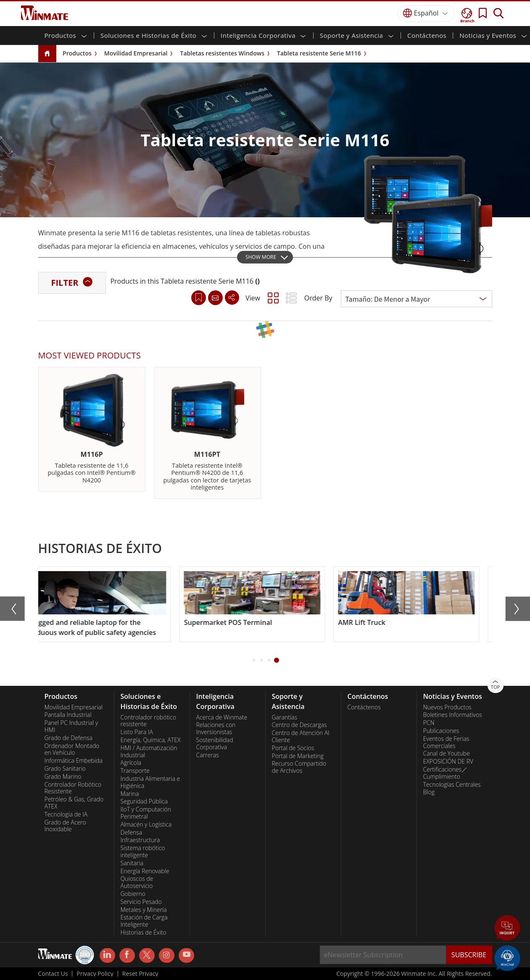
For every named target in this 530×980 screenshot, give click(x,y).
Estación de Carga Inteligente (144, 921)
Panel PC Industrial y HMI (71, 726)
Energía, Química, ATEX (151, 740)
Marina (130, 794)
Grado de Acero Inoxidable (65, 826)
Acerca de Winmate (222, 717)
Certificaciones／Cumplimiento (446, 773)
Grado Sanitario (65, 769)
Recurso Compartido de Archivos (299, 767)
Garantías (285, 717)
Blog (429, 792)
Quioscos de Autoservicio (137, 882)
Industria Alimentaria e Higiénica (150, 782)
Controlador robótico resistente (149, 721)
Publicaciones (441, 731)
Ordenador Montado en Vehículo (72, 749)
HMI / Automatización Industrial (149, 752)
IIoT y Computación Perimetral (146, 813)
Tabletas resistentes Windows (222, 53)
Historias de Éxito (144, 933)
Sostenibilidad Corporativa (215, 744)
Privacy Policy (95, 974)
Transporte (135, 771)
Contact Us (53, 974)
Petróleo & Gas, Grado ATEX (74, 803)
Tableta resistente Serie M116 (319, 53)
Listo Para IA (137, 732)
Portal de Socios (293, 748)
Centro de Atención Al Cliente (301, 736)
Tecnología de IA (66, 814)
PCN (429, 723)
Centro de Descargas (299, 725)
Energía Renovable (145, 871)
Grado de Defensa (69, 738)
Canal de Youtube (447, 753)
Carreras (208, 755)
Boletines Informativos (453, 715)
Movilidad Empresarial (136, 53)
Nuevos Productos (447, 707)
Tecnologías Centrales (452, 785)
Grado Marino (63, 777)
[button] (254, 660)
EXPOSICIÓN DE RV (448, 761)
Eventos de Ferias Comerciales (446, 742)
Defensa (132, 832)
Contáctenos (427, 35)
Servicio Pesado (141, 902)
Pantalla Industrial (68, 715)
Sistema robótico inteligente (143, 852)
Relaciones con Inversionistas (216, 728)
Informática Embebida (74, 761)
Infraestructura (140, 840)
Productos (77, 53)
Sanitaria (132, 863)
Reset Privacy (140, 974)
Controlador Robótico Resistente (73, 788)
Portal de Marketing (298, 756)
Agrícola (131, 763)
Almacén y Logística (146, 825)
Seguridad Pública (144, 801)
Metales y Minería (144, 910)
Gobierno (133, 894)
